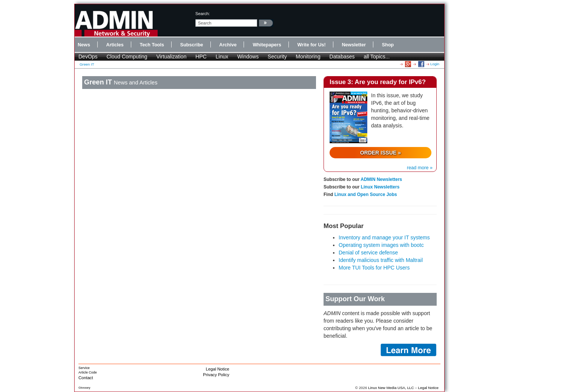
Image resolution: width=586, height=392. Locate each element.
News (84, 45)
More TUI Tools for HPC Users (374, 268)
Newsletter (354, 45)
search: (203, 14)
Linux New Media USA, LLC (391, 388)
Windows (248, 57)
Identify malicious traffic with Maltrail (381, 260)
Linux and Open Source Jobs (366, 194)
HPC (201, 57)
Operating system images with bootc (381, 245)
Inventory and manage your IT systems (384, 237)
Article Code (88, 372)
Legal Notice (218, 369)
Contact (86, 378)
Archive (228, 45)
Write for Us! (311, 45)
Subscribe (192, 45)
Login (435, 64)
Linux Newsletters (380, 187)
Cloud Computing (127, 57)
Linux (222, 57)
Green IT (87, 64)
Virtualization (172, 57)
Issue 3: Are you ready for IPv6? (378, 82)
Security (277, 57)
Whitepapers (267, 45)
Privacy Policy (216, 375)
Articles (115, 45)
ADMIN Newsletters (381, 179)
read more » (420, 168)
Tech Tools (152, 45)
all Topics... (377, 57)
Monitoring (308, 57)
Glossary (84, 388)
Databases (342, 57)
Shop (388, 45)
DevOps (88, 57)
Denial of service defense (368, 253)
